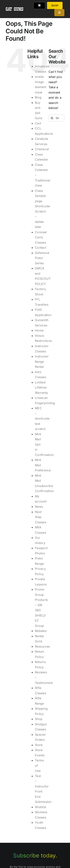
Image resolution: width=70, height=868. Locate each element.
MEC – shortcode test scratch (42, 418)
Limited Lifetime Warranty (41, 388)
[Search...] (56, 118)
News (39, 507)
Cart (38, 123)
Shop (39, 719)
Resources (42, 646)
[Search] (52, 118)
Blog (38, 97)
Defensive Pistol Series (42, 258)
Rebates (41, 631)
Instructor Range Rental (42, 362)
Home (39, 330)
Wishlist (41, 807)
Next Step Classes (41, 517)
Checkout (42, 149)
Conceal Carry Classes (41, 237)
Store (39, 745)
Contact (41, 248)
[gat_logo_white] (15, 4)
